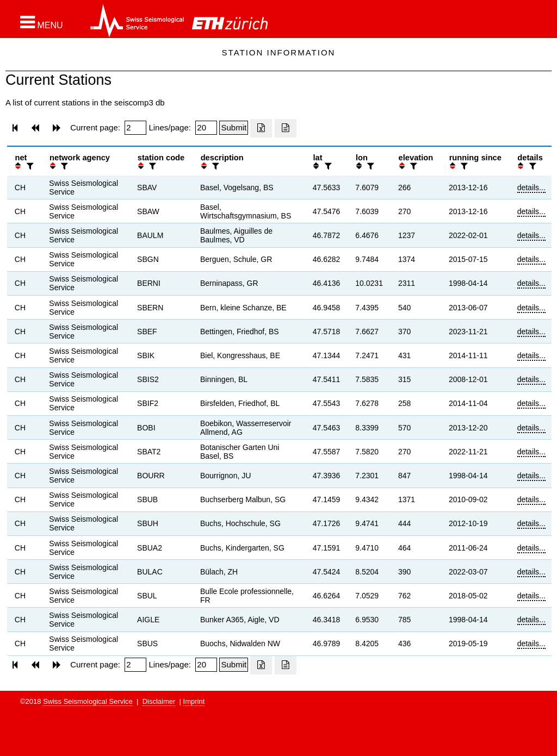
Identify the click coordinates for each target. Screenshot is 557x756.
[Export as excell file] (261, 128)
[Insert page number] (135, 128)
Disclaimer (159, 701)
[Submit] (234, 128)
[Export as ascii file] (286, 128)
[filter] (29, 166)
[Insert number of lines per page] (206, 128)
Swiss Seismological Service (88, 701)
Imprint (194, 701)
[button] (42, 22)
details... (531, 188)
